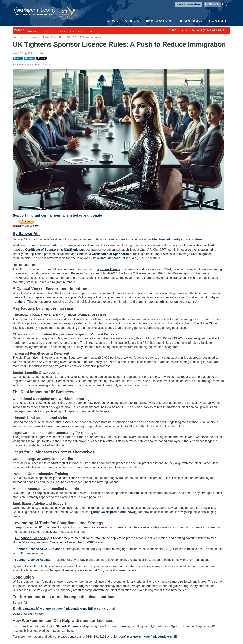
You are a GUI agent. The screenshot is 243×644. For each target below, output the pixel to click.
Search (214, 4)
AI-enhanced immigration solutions (177, 239)
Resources (190, 21)
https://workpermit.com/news (114, 512)
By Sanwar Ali (26, 234)
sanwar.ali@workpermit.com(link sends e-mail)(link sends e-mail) (70, 609)
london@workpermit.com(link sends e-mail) (145, 637)
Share (18, 58)
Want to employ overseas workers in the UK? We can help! (63, 32)
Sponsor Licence (117, 626)
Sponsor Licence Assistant (34, 560)
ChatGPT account (112, 258)
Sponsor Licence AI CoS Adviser (38, 549)
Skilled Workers (67, 626)
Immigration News (29, 37)
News (112, 21)
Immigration (159, 21)
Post (41, 58)
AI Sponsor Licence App (32, 538)
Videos (132, 21)
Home (15, 37)
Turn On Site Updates (188, 4)
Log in (226, 4)
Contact (218, 21)
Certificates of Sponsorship (112, 254)
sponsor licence (109, 269)
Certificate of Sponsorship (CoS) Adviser (55, 250)
